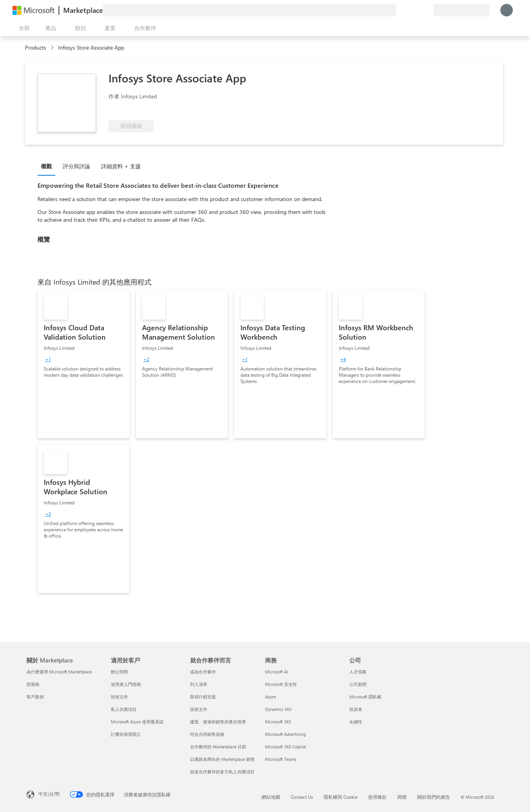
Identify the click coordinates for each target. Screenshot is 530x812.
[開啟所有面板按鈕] (23, 28)
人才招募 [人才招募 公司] (358, 672)
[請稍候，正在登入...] (507, 10)
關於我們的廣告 (434, 797)
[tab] (48, 166)
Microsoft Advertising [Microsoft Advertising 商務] (285, 734)
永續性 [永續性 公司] (356, 722)
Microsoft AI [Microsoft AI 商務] (277, 672)
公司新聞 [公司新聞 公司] (358, 684)
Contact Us (302, 797)
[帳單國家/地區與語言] (461, 10)
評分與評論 (76, 166)
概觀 (46, 166)
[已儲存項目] (418, 10)
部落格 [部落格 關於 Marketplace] (33, 684)
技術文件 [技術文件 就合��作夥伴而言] (199, 709)
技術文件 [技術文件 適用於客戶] (119, 697)
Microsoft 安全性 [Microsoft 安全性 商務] (281, 684)
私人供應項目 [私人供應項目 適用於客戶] (124, 709)
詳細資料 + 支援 (121, 166)
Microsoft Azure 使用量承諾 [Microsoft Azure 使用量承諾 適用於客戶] (137, 722)
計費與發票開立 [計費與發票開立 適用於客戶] (126, 734)
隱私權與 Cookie (341, 797)
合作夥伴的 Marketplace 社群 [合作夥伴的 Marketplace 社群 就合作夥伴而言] (218, 747)
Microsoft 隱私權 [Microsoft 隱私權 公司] (365, 697)
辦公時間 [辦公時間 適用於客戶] (119, 672)
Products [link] (36, 47)
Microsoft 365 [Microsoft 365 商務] (278, 722)
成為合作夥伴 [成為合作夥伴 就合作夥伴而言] (203, 672)
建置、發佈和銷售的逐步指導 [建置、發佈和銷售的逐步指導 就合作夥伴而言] (218, 722)
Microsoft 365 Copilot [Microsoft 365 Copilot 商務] (285, 747)
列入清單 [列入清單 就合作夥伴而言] (199, 684)
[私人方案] (427, 10)
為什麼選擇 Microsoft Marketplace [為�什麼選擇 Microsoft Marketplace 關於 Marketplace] (59, 672)
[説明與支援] (408, 10)
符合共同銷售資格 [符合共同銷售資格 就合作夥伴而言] (207, 734)
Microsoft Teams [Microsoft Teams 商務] (281, 759)
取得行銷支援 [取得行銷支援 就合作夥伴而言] (203, 697)
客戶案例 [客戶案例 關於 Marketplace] (35, 697)
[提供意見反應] (399, 10)
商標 (402, 797)
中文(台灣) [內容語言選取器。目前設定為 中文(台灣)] (49, 794)
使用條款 (377, 797)
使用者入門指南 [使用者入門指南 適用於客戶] (126, 684)
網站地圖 (271, 797)
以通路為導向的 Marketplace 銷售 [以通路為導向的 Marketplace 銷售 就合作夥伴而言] (222, 759)
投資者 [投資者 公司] (356, 709)
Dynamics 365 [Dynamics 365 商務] (278, 709)
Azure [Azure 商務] (270, 697)
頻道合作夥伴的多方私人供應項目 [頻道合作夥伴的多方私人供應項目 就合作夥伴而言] (222, 772)
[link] (84, 364)
